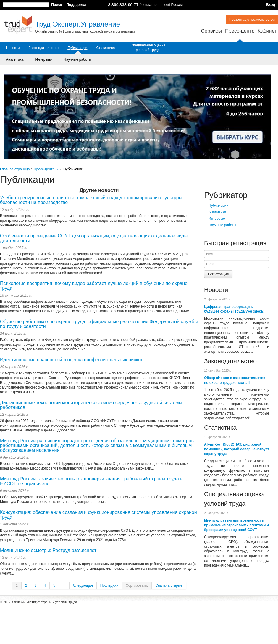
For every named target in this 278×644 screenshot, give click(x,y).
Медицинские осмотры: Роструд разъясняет (48, 550)
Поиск (56, 5)
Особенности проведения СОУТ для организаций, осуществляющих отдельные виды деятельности (94, 238)
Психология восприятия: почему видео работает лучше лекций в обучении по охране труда (94, 286)
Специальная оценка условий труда (148, 48)
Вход (271, 5)
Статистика (105, 48)
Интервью (43, 59)
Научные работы (77, 59)
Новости (13, 48)
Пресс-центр (240, 31)
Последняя (109, 585)
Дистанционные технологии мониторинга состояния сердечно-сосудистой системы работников (91, 405)
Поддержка (76, 5)
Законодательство (43, 48)
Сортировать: (137, 585)
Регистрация (218, 274)
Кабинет (267, 31)
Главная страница (15, 169)
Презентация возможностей (252, 20)
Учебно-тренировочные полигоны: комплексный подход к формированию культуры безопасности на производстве (91, 200)
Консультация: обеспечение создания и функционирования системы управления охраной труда (98, 515)
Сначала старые (169, 585)
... (64, 585)
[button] (58, 169)
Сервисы (211, 31)
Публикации (77, 48)
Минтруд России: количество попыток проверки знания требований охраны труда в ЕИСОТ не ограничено (91, 481)
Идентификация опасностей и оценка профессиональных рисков (72, 360)
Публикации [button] (76, 169)
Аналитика (15, 59)
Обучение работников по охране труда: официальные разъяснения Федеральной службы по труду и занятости (99, 324)
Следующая (83, 585)
